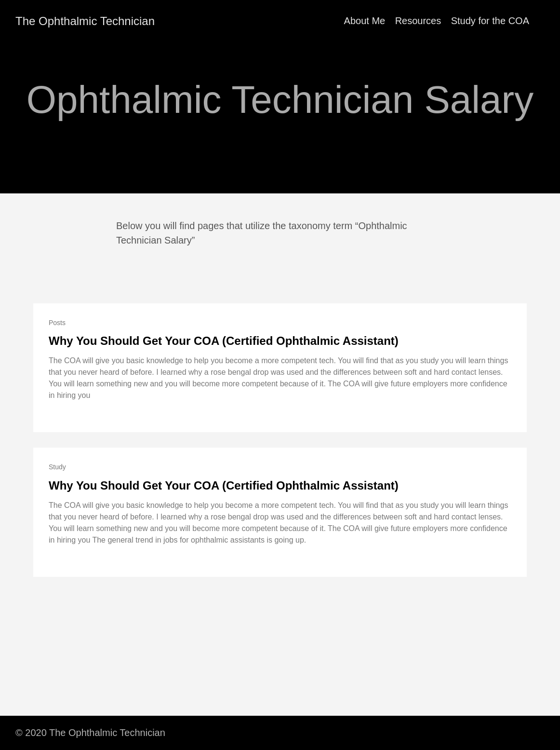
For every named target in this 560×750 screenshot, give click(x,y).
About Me (365, 21)
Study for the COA (490, 21)
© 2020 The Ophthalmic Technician (90, 733)
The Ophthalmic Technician (85, 21)
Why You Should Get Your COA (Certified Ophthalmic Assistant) (224, 341)
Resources (418, 21)
